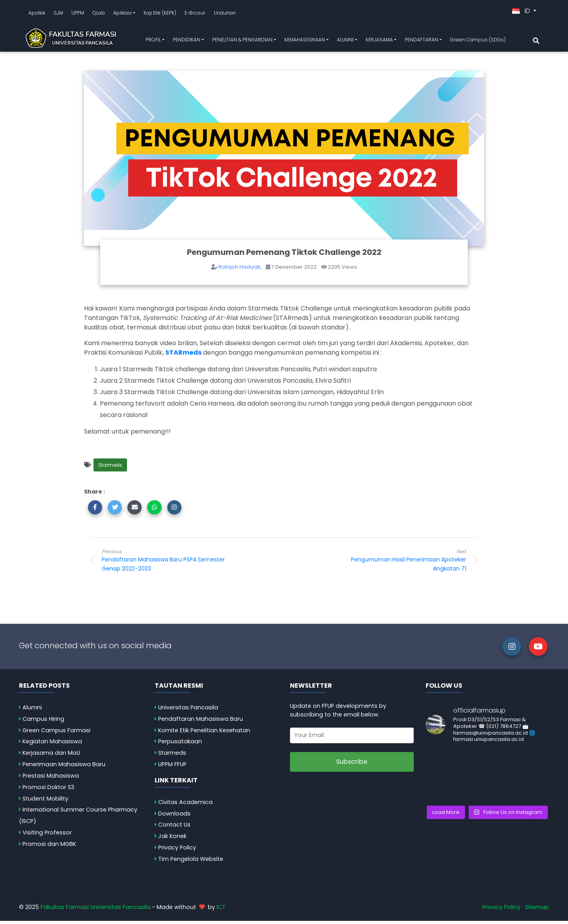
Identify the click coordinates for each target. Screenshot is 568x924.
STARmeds (183, 356)
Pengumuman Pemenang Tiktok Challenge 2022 (284, 255)
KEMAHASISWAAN (305, 41)
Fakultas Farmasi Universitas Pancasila (95, 910)
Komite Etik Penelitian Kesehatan (204, 733)
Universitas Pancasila (188, 711)
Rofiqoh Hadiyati (239, 270)
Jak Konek (172, 839)
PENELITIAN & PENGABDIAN (242, 41)
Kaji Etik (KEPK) (160, 14)
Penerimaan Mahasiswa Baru (64, 767)
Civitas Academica (185, 805)
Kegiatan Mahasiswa (52, 744)
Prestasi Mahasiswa (51, 779)
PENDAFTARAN (421, 41)
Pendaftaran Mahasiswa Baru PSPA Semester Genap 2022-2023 (165, 563)
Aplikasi (122, 14)
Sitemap (537, 910)
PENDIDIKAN (187, 41)
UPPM (78, 14)
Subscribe (352, 765)
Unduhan (225, 14)
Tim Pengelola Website (191, 862)
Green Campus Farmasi (56, 733)
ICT (221, 910)
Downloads (174, 816)
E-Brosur (195, 14)
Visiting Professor (47, 836)
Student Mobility (45, 801)
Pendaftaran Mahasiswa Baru (201, 722)
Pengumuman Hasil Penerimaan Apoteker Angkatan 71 (403, 563)
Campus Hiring (43, 722)
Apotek (37, 14)
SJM (58, 14)
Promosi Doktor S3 (48, 790)
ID (522, 12)
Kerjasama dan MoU (51, 756)
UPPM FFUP (172, 767)
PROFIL (153, 41)
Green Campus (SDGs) (478, 41)
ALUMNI (345, 41)
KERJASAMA (379, 41)
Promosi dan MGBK (49, 847)
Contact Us (174, 828)
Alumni (32, 711)
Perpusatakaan (180, 744)
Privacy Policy (177, 851)
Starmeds (110, 468)
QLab (99, 14)
